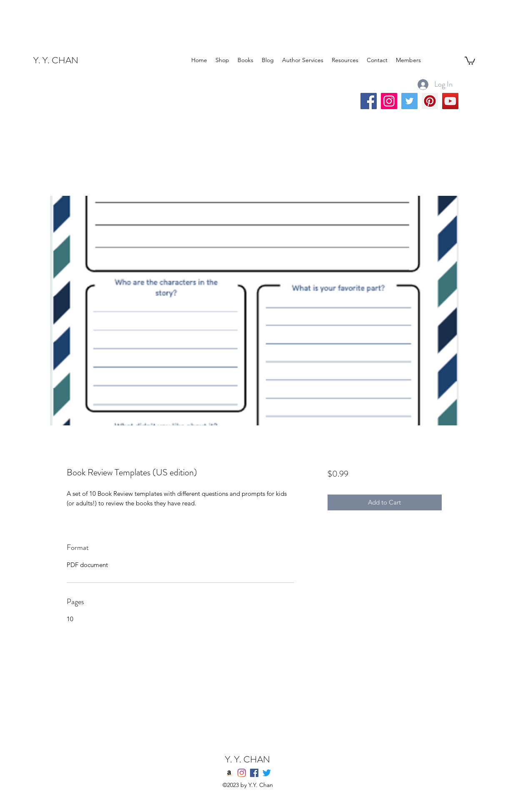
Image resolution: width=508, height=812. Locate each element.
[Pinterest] (430, 101)
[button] (470, 60)
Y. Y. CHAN (56, 60)
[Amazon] (229, 773)
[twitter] (267, 773)
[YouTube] (450, 101)
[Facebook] (369, 101)
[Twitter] (409, 101)
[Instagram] (389, 101)
